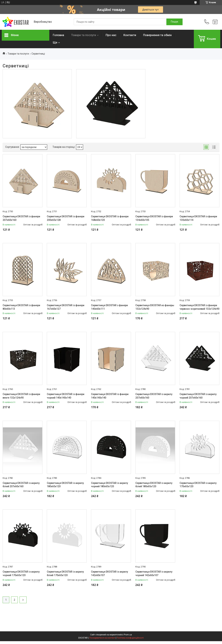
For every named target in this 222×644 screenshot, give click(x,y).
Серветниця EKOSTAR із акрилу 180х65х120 (65, 485)
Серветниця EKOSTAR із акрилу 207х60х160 (154, 396)
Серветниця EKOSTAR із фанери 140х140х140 (110, 396)
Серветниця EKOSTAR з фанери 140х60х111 (109, 307)
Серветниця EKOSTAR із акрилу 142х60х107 (110, 573)
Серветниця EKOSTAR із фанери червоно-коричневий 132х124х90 (199, 307)
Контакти (130, 35)
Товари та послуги (84, 35)
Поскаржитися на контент (102, 638)
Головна (58, 35)
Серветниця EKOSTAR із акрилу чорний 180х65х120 (110, 485)
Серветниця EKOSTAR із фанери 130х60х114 (198, 218)
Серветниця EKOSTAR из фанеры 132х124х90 (155, 307)
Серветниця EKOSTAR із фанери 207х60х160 (21, 218)
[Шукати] (174, 22)
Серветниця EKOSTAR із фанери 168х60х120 (110, 218)
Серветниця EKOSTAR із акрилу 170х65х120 (198, 485)
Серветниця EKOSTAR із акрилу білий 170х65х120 (65, 573)
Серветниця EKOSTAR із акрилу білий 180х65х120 (154, 485)
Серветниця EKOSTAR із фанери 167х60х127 (66, 307)
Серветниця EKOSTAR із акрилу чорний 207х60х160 (198, 396)
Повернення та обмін (157, 35)
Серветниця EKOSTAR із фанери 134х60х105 (154, 218)
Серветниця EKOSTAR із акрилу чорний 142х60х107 (154, 573)
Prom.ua (128, 635)
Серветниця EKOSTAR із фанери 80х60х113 (21, 307)
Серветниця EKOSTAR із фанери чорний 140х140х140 (66, 396)
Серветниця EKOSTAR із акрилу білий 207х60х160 (21, 485)
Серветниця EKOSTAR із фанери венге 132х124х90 (21, 396)
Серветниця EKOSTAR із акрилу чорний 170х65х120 (21, 573)
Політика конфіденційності (130, 638)
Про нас (111, 35)
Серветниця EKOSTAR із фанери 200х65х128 (66, 218)
